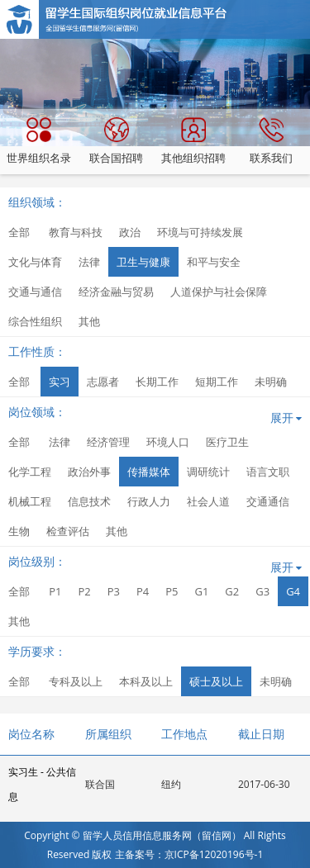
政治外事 (89, 472)
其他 (89, 321)
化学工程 (30, 472)
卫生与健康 (143, 262)
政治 (130, 232)
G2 (232, 591)
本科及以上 (146, 681)
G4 (293, 591)
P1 (55, 591)
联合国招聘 (116, 141)
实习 (60, 382)
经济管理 (108, 442)
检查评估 (68, 531)
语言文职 (268, 472)
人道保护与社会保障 (219, 292)
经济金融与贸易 (116, 292)
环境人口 (168, 442)
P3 (114, 591)
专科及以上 (76, 681)
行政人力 (149, 501)
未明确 (271, 382)
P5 (172, 591)
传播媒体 (149, 472)
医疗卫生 (227, 442)
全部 (19, 232)
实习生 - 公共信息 (42, 784)
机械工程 (30, 501)
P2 (84, 591)
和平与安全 (214, 262)
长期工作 (157, 382)
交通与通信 (35, 292)
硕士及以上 (216, 681)
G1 (201, 591)
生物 (19, 531)
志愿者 (103, 382)
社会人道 (208, 501)
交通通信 (268, 501)
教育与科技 (76, 232)
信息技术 (89, 501)
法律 (89, 262)
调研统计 (208, 472)
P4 (143, 591)
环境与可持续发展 (200, 232)
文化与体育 (35, 262)
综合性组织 (35, 321)
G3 (262, 591)
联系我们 (271, 141)
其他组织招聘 (193, 141)
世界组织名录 (39, 141)
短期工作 (217, 382)
